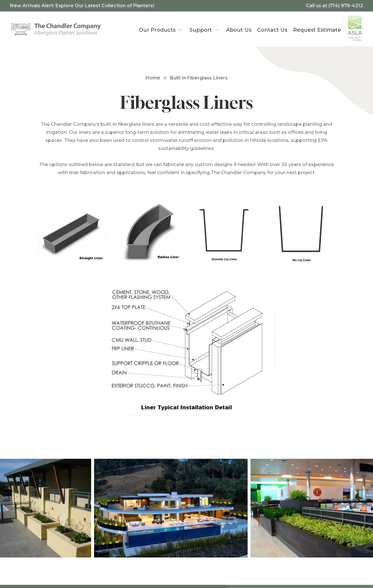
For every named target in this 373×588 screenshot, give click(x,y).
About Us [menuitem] (239, 30)
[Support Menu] (217, 29)
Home (153, 78)
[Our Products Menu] (180, 29)
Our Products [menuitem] (157, 30)
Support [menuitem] (201, 30)
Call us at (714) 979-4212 (334, 6)
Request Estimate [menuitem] (317, 30)
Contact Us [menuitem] (272, 30)
